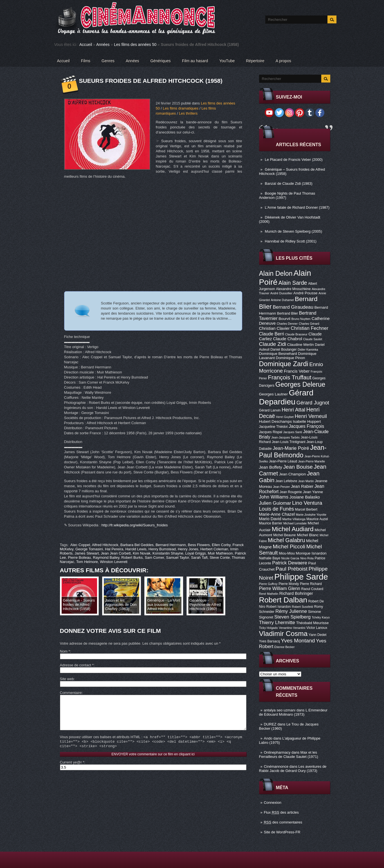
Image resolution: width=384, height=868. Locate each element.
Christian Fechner (309, 328)
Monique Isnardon (311, 553)
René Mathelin (269, 594)
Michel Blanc (308, 535)
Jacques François (306, 426)
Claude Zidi (273, 344)
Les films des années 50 (135, 44)
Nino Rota (307, 558)
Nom (65, 651)
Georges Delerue (300, 384)
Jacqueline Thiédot (273, 427)
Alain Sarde (293, 283)
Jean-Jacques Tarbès (285, 437)
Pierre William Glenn (280, 588)
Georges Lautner (274, 394)
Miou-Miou (287, 553)
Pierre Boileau (79, 557)
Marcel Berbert (306, 509)
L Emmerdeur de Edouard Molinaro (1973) (293, 712)
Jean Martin (306, 481)
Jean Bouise (298, 467)
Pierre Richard (311, 584)
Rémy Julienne (291, 611)
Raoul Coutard (312, 589)
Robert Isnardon (278, 607)
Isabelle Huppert (307, 421)
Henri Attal (293, 410)
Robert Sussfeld (302, 607)
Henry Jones (188, 549)
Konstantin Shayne (168, 553)
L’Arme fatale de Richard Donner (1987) (297, 207)
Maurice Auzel (317, 519)
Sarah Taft (199, 557)
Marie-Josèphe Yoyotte (311, 515)
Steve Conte (220, 557)
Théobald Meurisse (312, 623)
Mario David (270, 519)
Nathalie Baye (270, 558)
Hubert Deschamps (276, 421)
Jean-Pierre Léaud (283, 461)
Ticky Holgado (269, 628)
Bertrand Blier (288, 313)
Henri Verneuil (311, 416)
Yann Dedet (317, 635)
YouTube (227, 61)
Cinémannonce (276, 766)
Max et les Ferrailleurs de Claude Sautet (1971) (289, 755)
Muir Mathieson (220, 553)
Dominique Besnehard (278, 354)
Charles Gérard (309, 324)
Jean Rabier (302, 486)
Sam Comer (154, 557)
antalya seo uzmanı (280, 710)
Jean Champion (293, 474)
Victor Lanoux (317, 628)
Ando (268, 738)
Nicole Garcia (290, 558)
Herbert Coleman (214, 549)
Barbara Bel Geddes (137, 545)
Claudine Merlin (301, 345)
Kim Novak (142, 553)
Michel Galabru (286, 540)
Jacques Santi (293, 432)
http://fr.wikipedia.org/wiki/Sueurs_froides (135, 525)
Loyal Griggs (195, 553)
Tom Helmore (87, 562)
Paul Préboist (292, 569)
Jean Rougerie (291, 492)
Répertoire (255, 61)
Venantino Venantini (292, 628)
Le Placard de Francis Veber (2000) (294, 160)
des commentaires (283, 822)
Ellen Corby (221, 545)
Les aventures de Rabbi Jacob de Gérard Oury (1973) (293, 769)
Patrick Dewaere (289, 563)
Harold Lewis (136, 549)
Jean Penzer (281, 487)
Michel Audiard (293, 529)
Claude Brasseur (296, 334)
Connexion (273, 803)
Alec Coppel (80, 545)
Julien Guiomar (275, 503)
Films (86, 61)
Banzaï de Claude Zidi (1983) (288, 183)
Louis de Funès (277, 509)
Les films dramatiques (181, 108)
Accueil (86, 44)
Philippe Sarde (301, 577)
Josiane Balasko (305, 497)
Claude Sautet (313, 339)
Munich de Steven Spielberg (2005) (293, 231)
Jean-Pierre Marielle (312, 461)
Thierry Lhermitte (277, 623)
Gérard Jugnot (313, 403)
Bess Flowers (199, 545)
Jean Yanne (313, 492)
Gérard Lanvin (270, 410)
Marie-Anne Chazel (277, 514)
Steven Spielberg (292, 617)
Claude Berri (272, 334)
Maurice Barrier (271, 523)
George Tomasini (89, 549)
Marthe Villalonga (294, 519)
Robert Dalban (283, 600)
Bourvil (284, 319)
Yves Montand (298, 641)
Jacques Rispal (271, 432)
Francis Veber (297, 371)
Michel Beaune (284, 535)
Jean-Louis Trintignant (289, 442)
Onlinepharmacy (277, 752)
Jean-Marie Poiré (291, 448)
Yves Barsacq (270, 641)
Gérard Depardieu (286, 397)
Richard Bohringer (296, 593)
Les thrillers (188, 113)
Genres (108, 61)
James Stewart (87, 553)
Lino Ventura (307, 503)
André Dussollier (281, 293)
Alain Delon (276, 273)
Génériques (160, 61)
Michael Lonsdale (295, 523)
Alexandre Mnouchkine (293, 289)
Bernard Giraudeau (293, 307)
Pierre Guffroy (268, 584)
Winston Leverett (114, 562)
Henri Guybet (285, 417)
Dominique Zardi (284, 364)
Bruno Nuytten (301, 319)
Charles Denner (287, 324)
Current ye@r (72, 771)
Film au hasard (195, 61)
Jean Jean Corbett (116, 553)
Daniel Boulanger (283, 350)
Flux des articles (281, 812)
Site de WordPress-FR (282, 832)
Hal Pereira (114, 549)
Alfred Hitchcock (105, 545)
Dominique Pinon (290, 358)
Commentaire (71, 693)
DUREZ (270, 724)
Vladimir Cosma (283, 634)
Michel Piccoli (289, 547)
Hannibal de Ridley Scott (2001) (291, 241)
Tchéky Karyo (321, 617)
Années (103, 44)
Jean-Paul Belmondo (293, 451)
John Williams (274, 497)
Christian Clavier (274, 328)
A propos (283, 61)
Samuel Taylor (177, 557)
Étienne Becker (284, 647)
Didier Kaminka (308, 350)
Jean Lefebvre (286, 481)
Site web (67, 679)
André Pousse (306, 293)
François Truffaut (290, 377)
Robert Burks (132, 557)
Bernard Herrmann (171, 545)
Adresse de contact (77, 665)
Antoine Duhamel (282, 300)
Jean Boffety (271, 467)
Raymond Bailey (106, 557)
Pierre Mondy (289, 584)
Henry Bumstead (162, 549)
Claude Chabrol (287, 339)
